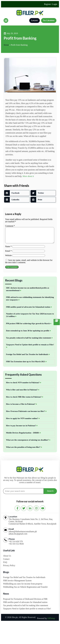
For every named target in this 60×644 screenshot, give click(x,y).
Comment (10, 226)
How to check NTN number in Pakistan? (23, 386)
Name (8, 249)
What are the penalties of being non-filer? (23, 450)
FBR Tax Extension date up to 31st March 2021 (26, 365)
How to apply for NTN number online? (22, 421)
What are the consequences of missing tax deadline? (28, 443)
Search (50, 494)
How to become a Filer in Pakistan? (21, 407)
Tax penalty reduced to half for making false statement (29, 341)
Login (55, 4)
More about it (28, 176)
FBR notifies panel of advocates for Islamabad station (28, 310)
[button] (6, 20)
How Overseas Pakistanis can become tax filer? (26, 414)
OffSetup (51, 621)
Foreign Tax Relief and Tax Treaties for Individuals (27, 357)
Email (8, 254)
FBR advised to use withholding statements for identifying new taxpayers (30, 302)
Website (8, 258)
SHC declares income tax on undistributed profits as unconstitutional (28, 292)
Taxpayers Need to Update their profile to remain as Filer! (30, 348)
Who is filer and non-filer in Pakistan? (22, 393)
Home (6, 45)
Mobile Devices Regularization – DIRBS (23, 436)
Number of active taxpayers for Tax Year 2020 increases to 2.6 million (30, 318)
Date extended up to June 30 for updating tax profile (28, 334)
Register (47, 4)
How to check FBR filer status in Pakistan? (24, 400)
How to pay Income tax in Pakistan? (21, 429)
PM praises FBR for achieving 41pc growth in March (28, 327)
